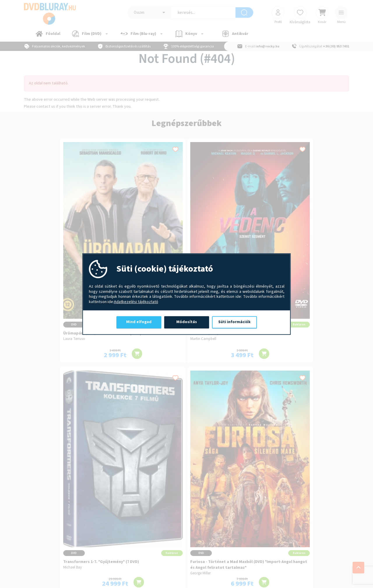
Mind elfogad (139, 322)
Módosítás (187, 322)
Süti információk (234, 322)
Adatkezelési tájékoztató (136, 302)
